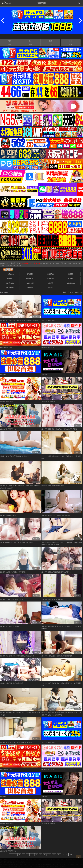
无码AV (50, 288)
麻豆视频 (71, 274)
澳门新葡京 (30, 274)
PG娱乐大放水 (30, 283)
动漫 (50, 45)
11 (54, 855)
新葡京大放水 (10, 288)
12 (59, 855)
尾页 (71, 855)
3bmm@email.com (74, 263)
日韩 (71, 41)
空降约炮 (10, 279)
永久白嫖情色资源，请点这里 (30, 263)
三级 (30, 45)
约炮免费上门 (30, 279)
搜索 (71, 45)
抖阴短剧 (30, 288)
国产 (30, 41)
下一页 (65, 855)
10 (49, 855)
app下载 (6, 3)
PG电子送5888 (10, 274)
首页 (10, 41)
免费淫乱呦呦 (10, 283)
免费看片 (50, 283)
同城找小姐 (50, 279)
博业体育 (71, 279)
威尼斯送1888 (71, 283)
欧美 (10, 45)
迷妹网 (41, 3)
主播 (50, 41)
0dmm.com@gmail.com (13, 265)
